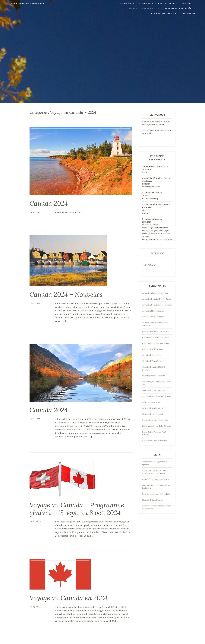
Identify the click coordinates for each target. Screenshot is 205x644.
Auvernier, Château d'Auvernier (155, 293)
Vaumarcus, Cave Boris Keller (155, 441)
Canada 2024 (49, 203)
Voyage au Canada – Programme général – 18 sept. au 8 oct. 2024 (77, 509)
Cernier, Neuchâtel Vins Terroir (156, 331)
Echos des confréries (167, 14)
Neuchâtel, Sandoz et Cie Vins (155, 408)
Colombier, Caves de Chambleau (156, 337)
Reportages (195, 14)
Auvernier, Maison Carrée (153, 311)
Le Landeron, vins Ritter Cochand (157, 396)
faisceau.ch (165, 130)
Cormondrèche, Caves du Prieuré (156, 343)
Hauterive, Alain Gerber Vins (154, 391)
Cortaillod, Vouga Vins (152, 361)
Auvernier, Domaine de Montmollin (157, 305)
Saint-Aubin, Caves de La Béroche (156, 426)
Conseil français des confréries (155, 479)
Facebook (157, 253)
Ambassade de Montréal (184, 8)
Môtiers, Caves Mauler (152, 402)
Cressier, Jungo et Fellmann (154, 376)
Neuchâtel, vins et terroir (153, 414)
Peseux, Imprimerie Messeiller (155, 420)
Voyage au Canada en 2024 (68, 598)
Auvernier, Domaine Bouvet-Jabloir (157, 299)
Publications (172, 3)
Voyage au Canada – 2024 (149, 8)
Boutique (193, 3)
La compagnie (133, 3)
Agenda (152, 3)
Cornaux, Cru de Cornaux (153, 349)
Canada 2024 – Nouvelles (66, 294)
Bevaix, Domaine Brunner (153, 317)
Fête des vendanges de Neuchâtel (156, 494)
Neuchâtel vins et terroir (153, 500)
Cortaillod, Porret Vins (152, 355)
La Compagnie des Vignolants (21, 3)
